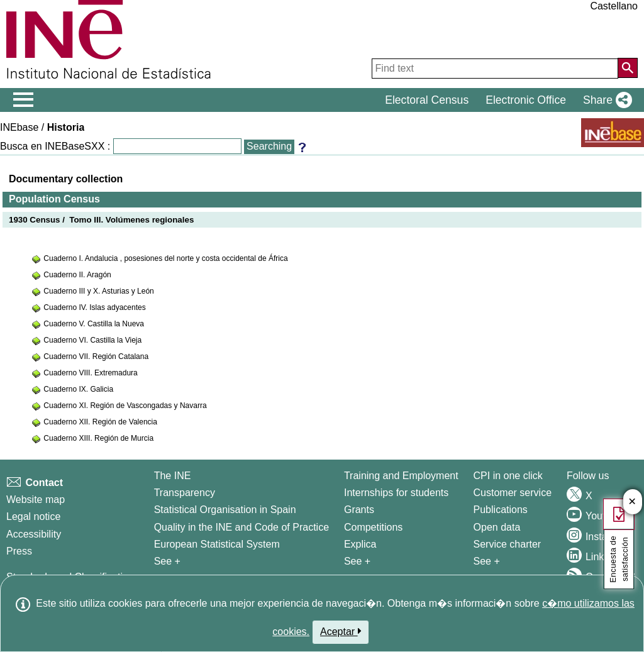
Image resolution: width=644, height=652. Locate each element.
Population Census (54, 199)
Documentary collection (66, 179)
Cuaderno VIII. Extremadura (90, 373)
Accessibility (34, 534)
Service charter (508, 544)
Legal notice (33, 517)
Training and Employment (401, 476)
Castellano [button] (614, 6)
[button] (605, 100)
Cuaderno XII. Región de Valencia (100, 422)
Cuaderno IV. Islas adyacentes (94, 307)
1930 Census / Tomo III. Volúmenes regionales (101, 220)
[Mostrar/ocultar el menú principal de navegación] (24, 100)
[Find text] (495, 69)
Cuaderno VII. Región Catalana (96, 356)
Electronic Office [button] (526, 100)
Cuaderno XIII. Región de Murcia (98, 438)
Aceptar (341, 631)
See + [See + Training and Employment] (357, 561)
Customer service (513, 493)
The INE (173, 476)
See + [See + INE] (167, 561)
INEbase (19, 127)
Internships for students (396, 493)
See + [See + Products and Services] (487, 561)
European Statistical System (217, 544)
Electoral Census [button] (427, 100)
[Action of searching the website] (628, 68)
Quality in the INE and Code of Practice (241, 527)
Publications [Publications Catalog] (501, 510)
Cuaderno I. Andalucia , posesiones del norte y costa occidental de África (165, 258)
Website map (36, 500)
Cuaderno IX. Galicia (78, 389)
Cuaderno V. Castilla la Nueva (94, 324)
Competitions (373, 527)
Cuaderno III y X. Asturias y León (98, 291)
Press (19, 551)
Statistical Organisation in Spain (225, 510)
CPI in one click (508, 476)
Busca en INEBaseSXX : (55, 146)
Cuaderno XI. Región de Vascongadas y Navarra (125, 406)
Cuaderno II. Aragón (77, 275)
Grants (359, 510)
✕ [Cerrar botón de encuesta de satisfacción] (632, 502)
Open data (497, 527)
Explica (360, 544)
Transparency (185, 493)
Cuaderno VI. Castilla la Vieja (92, 340)
